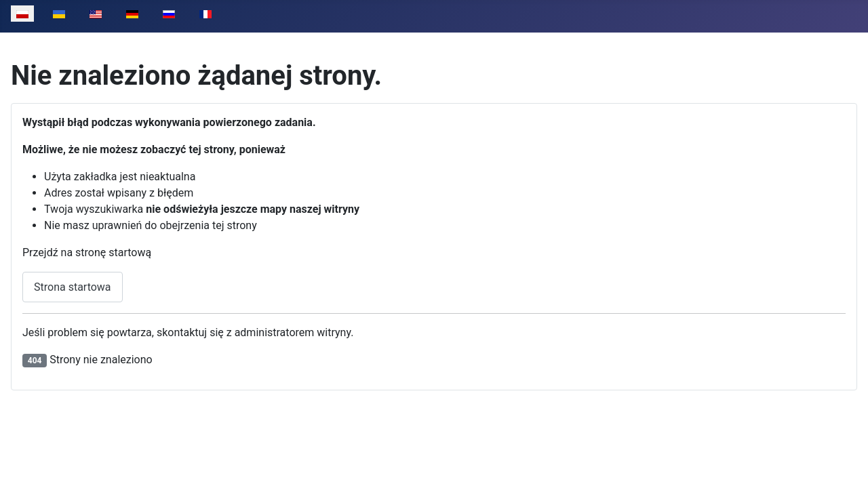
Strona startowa (73, 287)
